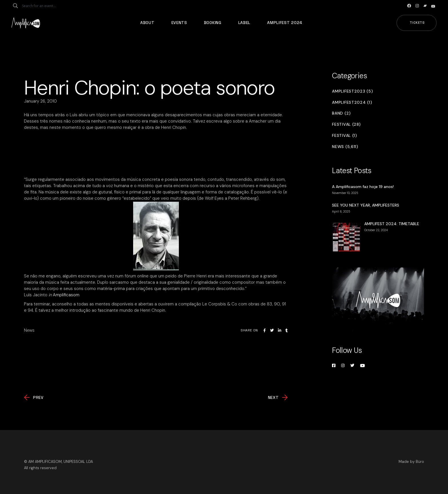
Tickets (417, 23)
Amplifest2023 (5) (352, 91)
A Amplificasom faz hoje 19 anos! (363, 187)
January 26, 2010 (40, 101)
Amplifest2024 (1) (352, 102)
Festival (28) (346, 124)
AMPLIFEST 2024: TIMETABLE (392, 224)
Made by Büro (411, 462)
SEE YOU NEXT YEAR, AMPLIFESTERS (366, 205)
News (29, 330)
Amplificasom (66, 295)
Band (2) (341, 113)
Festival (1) (344, 136)
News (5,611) (345, 147)
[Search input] (45, 6)
